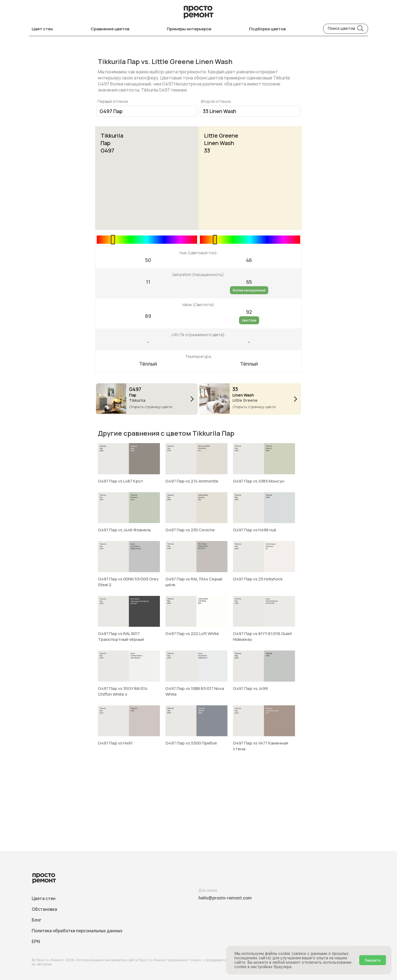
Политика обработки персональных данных (77, 931)
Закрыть (373, 960)
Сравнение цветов (110, 29)
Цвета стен (44, 899)
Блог (37, 920)
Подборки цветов (267, 29)
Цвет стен (42, 29)
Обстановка (44, 909)
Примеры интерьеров (189, 29)
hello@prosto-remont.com (225, 898)
